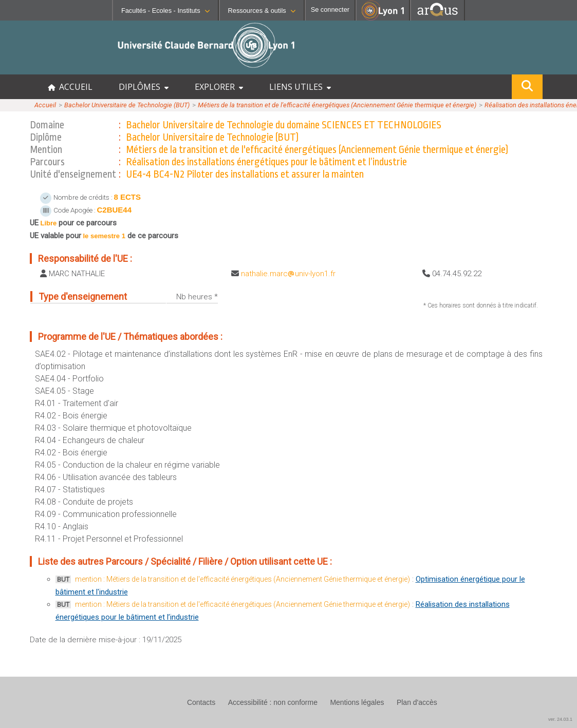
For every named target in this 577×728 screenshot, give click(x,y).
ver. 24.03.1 (560, 719)
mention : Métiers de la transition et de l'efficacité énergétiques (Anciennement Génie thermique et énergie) (243, 579)
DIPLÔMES (144, 87)
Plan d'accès (417, 702)
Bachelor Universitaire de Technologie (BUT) (127, 105)
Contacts (201, 702)
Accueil (45, 105)
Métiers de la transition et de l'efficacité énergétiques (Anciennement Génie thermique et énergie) (337, 105)
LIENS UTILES (300, 87)
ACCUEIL (70, 87)
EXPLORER (219, 87)
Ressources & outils (262, 11)
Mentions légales (357, 702)
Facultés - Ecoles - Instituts (165, 11)
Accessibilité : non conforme (273, 702)
